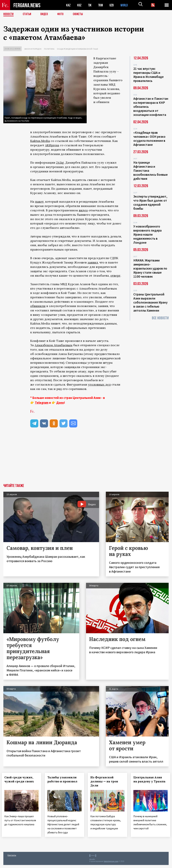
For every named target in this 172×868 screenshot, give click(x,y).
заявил (93, 262)
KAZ (68, 5)
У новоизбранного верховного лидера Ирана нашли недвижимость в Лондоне (147, 234)
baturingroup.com (111, 864)
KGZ (79, 5)
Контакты (12, 858)
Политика (49, 49)
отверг (115, 276)
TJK (90, 5)
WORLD (125, 5)
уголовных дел (99, 384)
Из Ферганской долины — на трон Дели (106, 781)
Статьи (28, 14)
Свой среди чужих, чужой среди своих (21, 779)
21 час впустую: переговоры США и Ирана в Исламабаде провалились (148, 75)
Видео (45, 14)
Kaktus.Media (40, 141)
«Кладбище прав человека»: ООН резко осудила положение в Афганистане (149, 139)
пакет (39, 202)
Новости (9, 14)
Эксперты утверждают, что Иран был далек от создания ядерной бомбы (150, 202)
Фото (62, 14)
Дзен (60, 403)
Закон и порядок (33, 49)
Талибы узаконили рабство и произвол (64, 779)
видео (83, 210)
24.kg (60, 163)
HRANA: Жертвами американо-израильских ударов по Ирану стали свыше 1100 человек (150, 268)
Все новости (160, 318)
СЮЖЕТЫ (80, 14)
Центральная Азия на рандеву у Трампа (149, 781)
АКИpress (52, 145)
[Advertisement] (86, 459)
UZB (113, 5)
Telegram (42, 403)
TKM (101, 5)
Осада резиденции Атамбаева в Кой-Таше (78, 49)
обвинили (38, 306)
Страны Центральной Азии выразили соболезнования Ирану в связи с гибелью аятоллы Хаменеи (150, 302)
